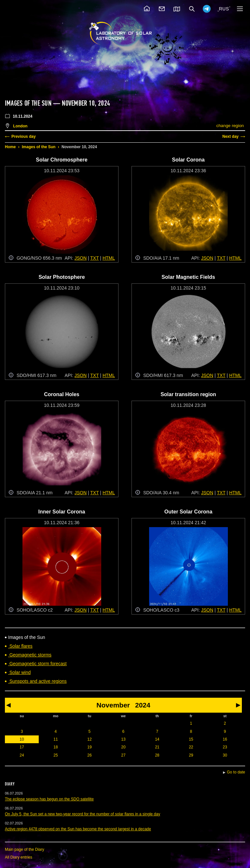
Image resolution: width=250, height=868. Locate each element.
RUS (224, 9)
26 (89, 755)
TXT (94, 258)
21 (157, 747)
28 (157, 755)
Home (10, 147)
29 (191, 755)
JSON (81, 258)
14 (157, 739)
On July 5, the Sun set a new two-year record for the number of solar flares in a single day (83, 814)
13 (123, 739)
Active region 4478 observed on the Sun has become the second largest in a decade (78, 829)
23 (225, 747)
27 (123, 755)
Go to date (236, 772)
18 (56, 747)
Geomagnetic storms (30, 655)
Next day (230, 136)
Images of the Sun (39, 147)
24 (22, 755)
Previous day (24, 136)
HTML (109, 258)
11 (56, 739)
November (113, 705)
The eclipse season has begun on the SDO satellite (49, 799)
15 (191, 739)
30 (225, 755)
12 (89, 739)
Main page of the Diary (25, 849)
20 (123, 747)
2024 (143, 705)
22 (191, 747)
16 (225, 739)
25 (56, 755)
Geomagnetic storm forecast (37, 664)
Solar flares (20, 646)
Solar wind (19, 672)
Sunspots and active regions (37, 681)
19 (89, 747)
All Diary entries (19, 857)
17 (22, 747)
